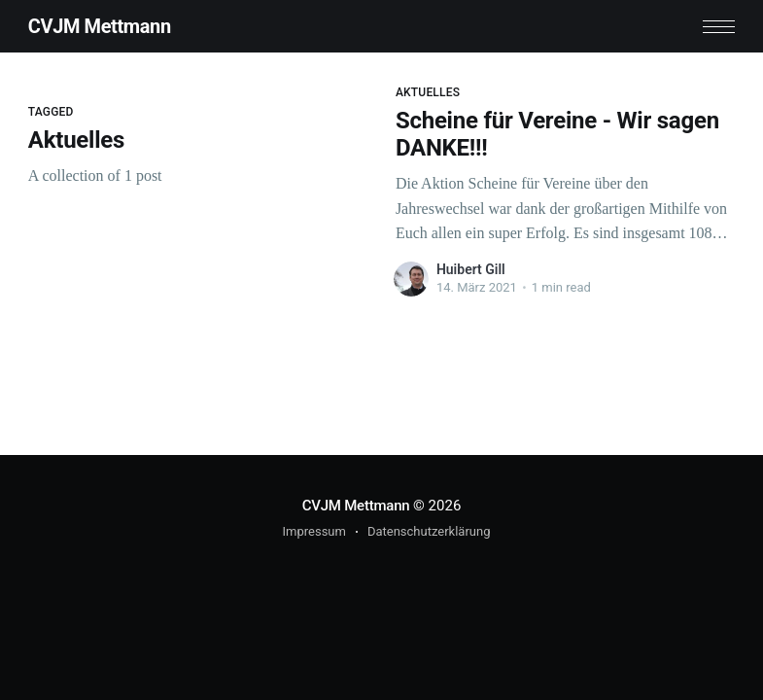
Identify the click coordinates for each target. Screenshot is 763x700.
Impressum (314, 531)
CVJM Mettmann (100, 26)
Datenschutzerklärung (429, 531)
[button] (719, 27)
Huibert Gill (471, 269)
